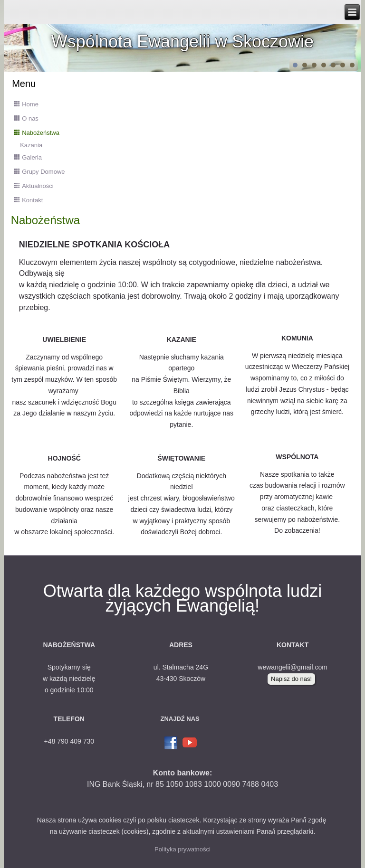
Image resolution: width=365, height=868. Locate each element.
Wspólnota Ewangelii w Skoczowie (182, 42)
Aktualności (38, 186)
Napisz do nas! (291, 679)
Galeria (32, 157)
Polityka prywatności (182, 849)
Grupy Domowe (43, 172)
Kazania (31, 145)
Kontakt (32, 200)
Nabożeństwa (41, 133)
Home (30, 104)
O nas (30, 118)
